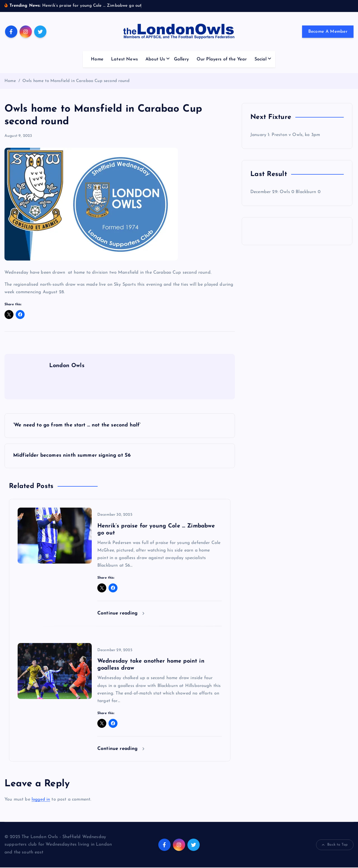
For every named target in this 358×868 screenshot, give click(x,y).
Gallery (182, 59)
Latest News (124, 59)
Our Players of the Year (222, 59)
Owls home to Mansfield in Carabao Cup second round (76, 81)
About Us (155, 59)
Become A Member (328, 32)
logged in (41, 800)
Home (97, 59)
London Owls (67, 366)
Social (261, 59)
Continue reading (121, 614)
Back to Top (335, 846)
